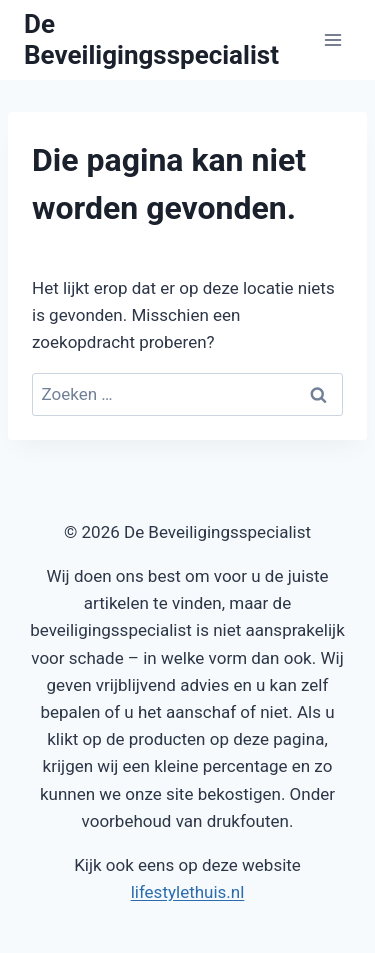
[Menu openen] (332, 39)
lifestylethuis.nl (188, 892)
